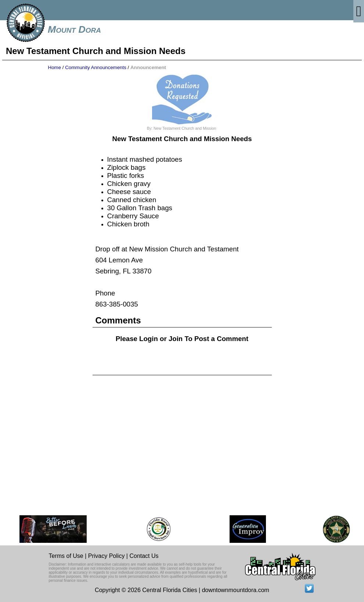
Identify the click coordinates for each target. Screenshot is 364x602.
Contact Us (144, 556)
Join (176, 339)
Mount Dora (74, 29)
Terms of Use (66, 556)
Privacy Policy (107, 556)
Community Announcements (96, 67)
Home (55, 67)
